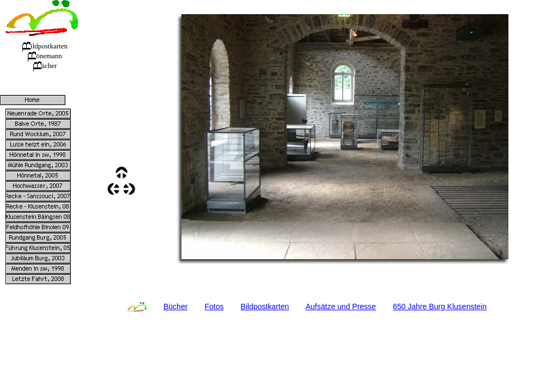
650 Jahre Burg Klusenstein (440, 307)
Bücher (175, 307)
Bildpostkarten (265, 307)
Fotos (214, 307)
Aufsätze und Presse (341, 307)
